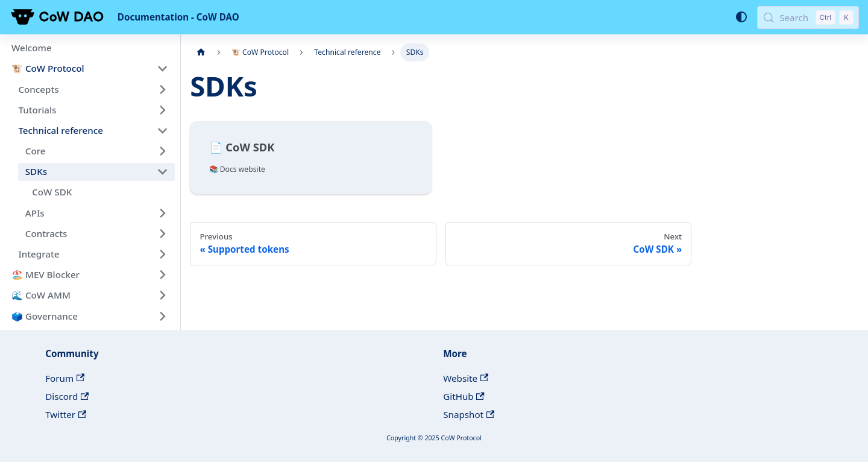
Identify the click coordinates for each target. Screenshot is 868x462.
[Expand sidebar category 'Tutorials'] (162, 110)
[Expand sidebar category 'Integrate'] (162, 254)
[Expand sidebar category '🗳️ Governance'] (162, 316)
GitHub (464, 396)
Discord (67, 396)
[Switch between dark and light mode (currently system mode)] (741, 17)
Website (466, 378)
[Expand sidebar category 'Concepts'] (162, 89)
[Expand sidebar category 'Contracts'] (162, 233)
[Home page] (201, 52)
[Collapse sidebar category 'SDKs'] (162, 172)
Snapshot (469, 414)
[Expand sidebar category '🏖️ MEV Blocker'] (162, 274)
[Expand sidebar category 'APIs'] (162, 213)
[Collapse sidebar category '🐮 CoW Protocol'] (162, 69)
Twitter (66, 414)
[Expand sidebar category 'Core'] (162, 151)
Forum (65, 378)
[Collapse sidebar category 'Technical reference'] (162, 130)
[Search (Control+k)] (808, 17)
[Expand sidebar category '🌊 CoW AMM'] (162, 296)
